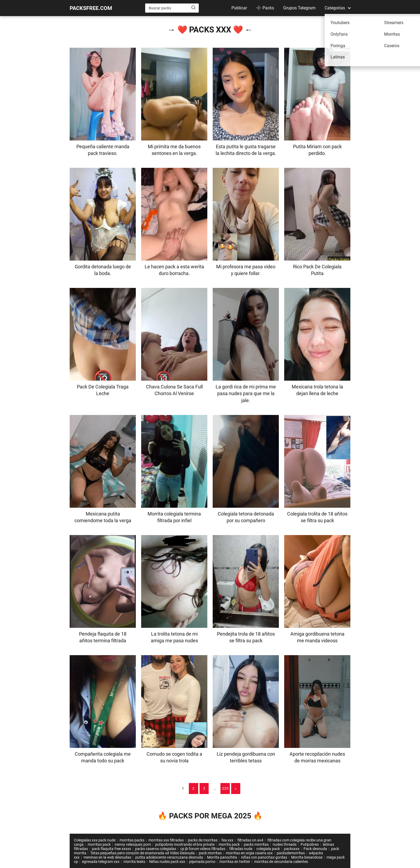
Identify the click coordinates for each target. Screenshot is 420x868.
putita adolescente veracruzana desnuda (169, 857)
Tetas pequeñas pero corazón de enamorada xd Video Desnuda (142, 853)
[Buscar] (193, 8)
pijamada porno (202, 862)
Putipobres (310, 844)
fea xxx (227, 840)
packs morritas (256, 844)
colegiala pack (268, 849)
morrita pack (229, 844)
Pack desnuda (315, 849)
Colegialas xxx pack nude (95, 840)
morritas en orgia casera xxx (249, 853)
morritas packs (132, 840)
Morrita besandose (307, 857)
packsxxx (292, 849)
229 (225, 788)
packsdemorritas (291, 853)
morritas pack (99, 844)
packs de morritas (203, 840)
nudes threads (285, 844)
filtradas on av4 (250, 840)
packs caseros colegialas (156, 849)
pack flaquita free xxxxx (111, 849)
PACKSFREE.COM (91, 8)
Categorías (335, 8)
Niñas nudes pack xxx (167, 862)
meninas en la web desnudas (107, 857)
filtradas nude (241, 849)
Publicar (239, 8)
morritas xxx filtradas (166, 840)
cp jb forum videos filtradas (203, 849)
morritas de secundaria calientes (281, 862)
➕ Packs (265, 8)
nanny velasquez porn (133, 844)
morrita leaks (134, 862)
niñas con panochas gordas (264, 857)
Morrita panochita (222, 857)
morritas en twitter (235, 862)
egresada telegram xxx (101, 862)
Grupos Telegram (299, 8)
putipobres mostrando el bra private (185, 844)
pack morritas (210, 853)
